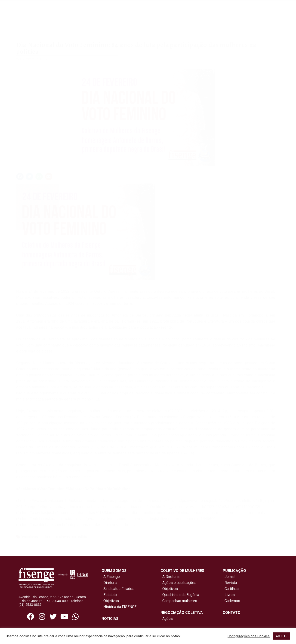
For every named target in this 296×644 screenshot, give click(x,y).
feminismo (29, 537)
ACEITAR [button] (282, 636)
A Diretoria (170, 577)
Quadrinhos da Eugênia (180, 595)
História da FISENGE (119, 607)
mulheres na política (72, 537)
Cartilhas (232, 589)
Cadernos (232, 601)
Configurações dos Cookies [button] (249, 636)
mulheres (47, 537)
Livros (230, 595)
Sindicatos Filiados (118, 589)
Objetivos (110, 601)
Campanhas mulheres (179, 601)
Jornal (230, 577)
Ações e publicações (178, 583)
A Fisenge (111, 577)
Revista (231, 583)
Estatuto (109, 595)
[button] (20, 177)
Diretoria (109, 583)
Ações (167, 619)
